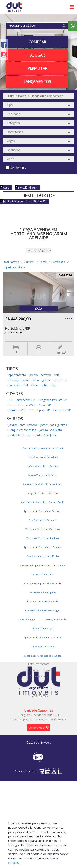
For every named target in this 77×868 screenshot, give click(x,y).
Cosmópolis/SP (40, 410)
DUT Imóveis (11, 262)
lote (53, 385)
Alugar (37, 55)
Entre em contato (39, 664)
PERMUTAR (37, 68)
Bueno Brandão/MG (22, 405)
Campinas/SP (17, 410)
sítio (45, 385)
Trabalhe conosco (39, 670)
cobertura (61, 380)
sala (57, 375)
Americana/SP (26, 400)
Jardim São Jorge (46, 435)
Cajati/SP (45, 405)
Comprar (37, 42)
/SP (11, 400)
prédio (34, 375)
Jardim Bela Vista (51, 430)
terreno (46, 375)
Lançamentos (37, 81)
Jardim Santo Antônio (23, 425)
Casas (43, 262)
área (36, 380)
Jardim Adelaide (16, 267)
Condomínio (18, 168)
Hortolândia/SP (60, 262)
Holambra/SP (62, 410)
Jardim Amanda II (20, 435)
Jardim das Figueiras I (54, 425)
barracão (15, 385)
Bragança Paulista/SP (53, 400)
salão (26, 380)
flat (26, 385)
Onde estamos (39, 676)
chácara (14, 380)
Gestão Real (39, 696)
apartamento (17, 375)
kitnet (35, 385)
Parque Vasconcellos (22, 430)
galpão (47, 380)
